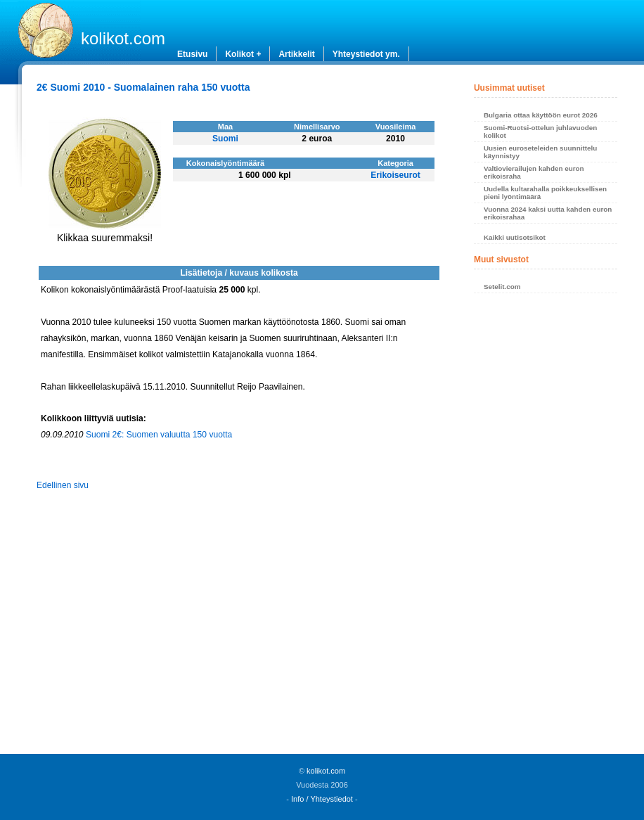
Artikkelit (296, 54)
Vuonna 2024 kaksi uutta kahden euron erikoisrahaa (548, 213)
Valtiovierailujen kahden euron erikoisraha (534, 172)
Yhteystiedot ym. (366, 54)
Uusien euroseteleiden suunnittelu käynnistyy (540, 152)
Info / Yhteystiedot (322, 799)
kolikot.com (123, 38)
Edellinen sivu (63, 485)
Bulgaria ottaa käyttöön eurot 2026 (541, 115)
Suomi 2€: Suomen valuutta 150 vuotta (159, 435)
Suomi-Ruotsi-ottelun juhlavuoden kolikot (540, 132)
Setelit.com (502, 287)
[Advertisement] (546, 527)
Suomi (225, 139)
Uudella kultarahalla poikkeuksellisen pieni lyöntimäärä (545, 193)
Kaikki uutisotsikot (515, 237)
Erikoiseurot (395, 175)
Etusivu (192, 54)
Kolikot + (243, 54)
